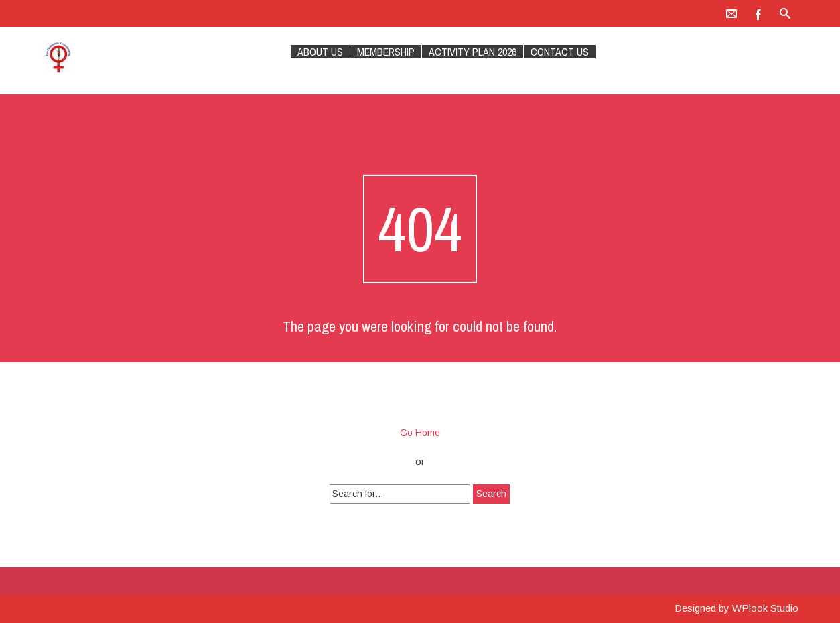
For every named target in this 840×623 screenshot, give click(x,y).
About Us (320, 52)
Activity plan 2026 (473, 52)
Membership (386, 52)
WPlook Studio (765, 608)
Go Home (420, 433)
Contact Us (560, 52)
